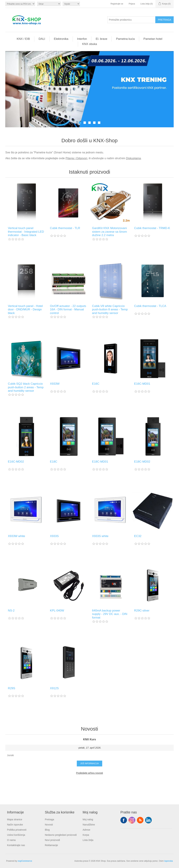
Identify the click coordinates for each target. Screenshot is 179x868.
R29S (12, 688)
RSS (140, 820)
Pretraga (49, 819)
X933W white (16, 536)
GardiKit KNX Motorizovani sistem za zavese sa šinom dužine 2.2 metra (110, 232)
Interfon (82, 39)
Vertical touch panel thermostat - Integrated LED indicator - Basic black (26, 232)
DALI (42, 39)
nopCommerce (25, 861)
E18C (54, 462)
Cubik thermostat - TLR (65, 228)
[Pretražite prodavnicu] (131, 20)
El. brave (101, 39)
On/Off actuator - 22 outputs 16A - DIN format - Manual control (68, 310)
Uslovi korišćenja (16, 835)
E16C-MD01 (142, 384)
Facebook (124, 820)
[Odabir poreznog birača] (20, 4)
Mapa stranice (15, 819)
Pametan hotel (153, 39)
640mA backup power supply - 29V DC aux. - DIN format (110, 614)
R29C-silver (142, 611)
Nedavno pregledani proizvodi (61, 835)
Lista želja (88, 840)
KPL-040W (57, 611)
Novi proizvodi (52, 840)
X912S (54, 688)
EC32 (138, 536)
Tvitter (132, 820)
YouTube (148, 820)
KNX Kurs (90, 739)
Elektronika (61, 39)
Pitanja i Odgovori (76, 158)
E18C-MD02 (142, 462)
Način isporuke (15, 825)
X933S (54, 536)
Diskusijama (133, 158)
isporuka (169, 861)
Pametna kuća (125, 39)
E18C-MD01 (100, 462)
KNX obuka (90, 44)
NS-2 (11, 611)
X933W (55, 384)
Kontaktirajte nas (16, 845)
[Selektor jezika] (71, 4)
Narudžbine (89, 825)
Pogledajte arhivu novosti (89, 773)
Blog (47, 830)
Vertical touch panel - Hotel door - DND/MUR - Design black (25, 310)
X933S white (100, 536)
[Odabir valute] (49, 4)
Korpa (86, 835)
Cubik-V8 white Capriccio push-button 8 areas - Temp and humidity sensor (110, 310)
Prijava (132, 4)
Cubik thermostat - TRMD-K (152, 228)
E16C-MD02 (16, 462)
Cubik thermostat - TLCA (150, 306)
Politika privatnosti (17, 830)
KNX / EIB (23, 39)
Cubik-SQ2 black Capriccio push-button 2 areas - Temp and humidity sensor (26, 387)
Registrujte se (117, 4)
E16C (96, 384)
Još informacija (89, 764)
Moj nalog (88, 819)
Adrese (86, 830)
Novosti (49, 825)
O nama (11, 840)
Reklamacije (51, 845)
